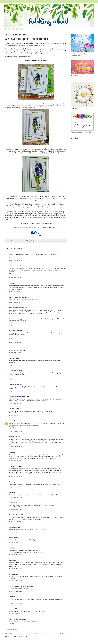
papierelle (12, 538)
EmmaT (11, 503)
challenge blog (38, 206)
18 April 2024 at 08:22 (15, 260)
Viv (10, 560)
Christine (12, 527)
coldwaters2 (13, 266)
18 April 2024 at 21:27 (15, 379)
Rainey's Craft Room (16, 619)
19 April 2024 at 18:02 (15, 477)
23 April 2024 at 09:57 (16, 555)
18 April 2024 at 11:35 (15, 278)
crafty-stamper (14, 385)
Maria (11, 597)
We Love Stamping (59, 43)
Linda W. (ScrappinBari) (17, 397)
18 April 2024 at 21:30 (15, 391)
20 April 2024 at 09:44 (16, 510)
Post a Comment (12, 630)
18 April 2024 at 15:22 (15, 325)
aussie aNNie (13, 609)
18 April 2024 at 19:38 (15, 353)
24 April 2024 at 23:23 (15, 581)
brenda (11, 252)
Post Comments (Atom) (20, 636)
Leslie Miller (13, 466)
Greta (11, 574)
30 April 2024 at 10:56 (15, 626)
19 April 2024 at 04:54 (15, 431)
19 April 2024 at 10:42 (15, 447)
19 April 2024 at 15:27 (15, 461)
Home (8, 29)
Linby (11, 283)
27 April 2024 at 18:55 (15, 603)
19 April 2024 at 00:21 (15, 403)
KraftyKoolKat (14, 331)
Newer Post (9, 633)
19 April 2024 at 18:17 (15, 487)
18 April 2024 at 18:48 (15, 342)
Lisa (10, 452)
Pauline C (12, 358)
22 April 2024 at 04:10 (15, 532)
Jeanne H (12, 348)
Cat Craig (12, 482)
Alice (6, 57)
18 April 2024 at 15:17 (15, 302)
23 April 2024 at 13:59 (15, 569)
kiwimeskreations (15, 421)
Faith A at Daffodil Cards (18, 515)
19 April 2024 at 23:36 (15, 497)
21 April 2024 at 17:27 (15, 522)
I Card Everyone (14, 371)
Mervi (11, 548)
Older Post (63, 633)
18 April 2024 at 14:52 (15, 292)
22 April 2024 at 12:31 (15, 543)
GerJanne (12, 409)
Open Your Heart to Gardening (19, 586)
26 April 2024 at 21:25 (15, 591)
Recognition (18, 29)
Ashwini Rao (13, 437)
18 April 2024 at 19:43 (15, 365)
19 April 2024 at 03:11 (15, 415)
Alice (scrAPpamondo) (17, 297)
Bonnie (11, 493)
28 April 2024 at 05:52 (16, 614)
